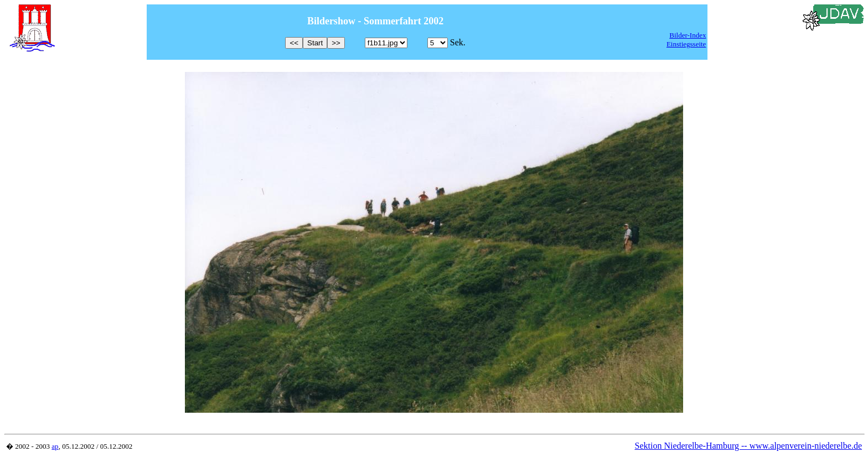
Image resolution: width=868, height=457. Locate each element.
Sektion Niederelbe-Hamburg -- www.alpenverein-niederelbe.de (749, 446)
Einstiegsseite (686, 44)
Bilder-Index (688, 35)
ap (55, 446)
